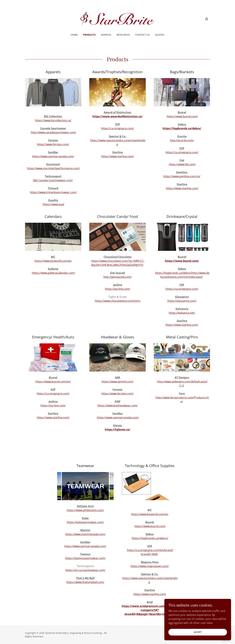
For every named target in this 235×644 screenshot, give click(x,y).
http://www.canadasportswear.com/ (53, 132)
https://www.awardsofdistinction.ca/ (117, 116)
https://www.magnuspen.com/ (150, 566)
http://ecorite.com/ (182, 140)
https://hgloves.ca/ (117, 429)
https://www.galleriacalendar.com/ (53, 273)
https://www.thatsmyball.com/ (85, 582)
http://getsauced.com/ (117, 277)
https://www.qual (53, 204)
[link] (117, 19)
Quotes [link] (160, 35)
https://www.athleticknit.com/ (85, 510)
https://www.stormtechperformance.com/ (53, 168)
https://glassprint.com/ (182, 301)
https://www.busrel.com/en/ (53, 382)
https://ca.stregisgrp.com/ (117, 128)
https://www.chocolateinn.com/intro (118, 301)
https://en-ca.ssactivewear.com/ (85, 570)
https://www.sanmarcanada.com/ (53, 156)
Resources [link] (123, 35)
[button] (207, 19)
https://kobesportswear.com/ (85, 522)
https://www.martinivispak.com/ (85, 534)
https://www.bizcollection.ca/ (53, 120)
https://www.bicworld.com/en (53, 261)
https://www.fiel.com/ (182, 164)
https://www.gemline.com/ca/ (182, 176)
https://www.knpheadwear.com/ (118, 405)
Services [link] (106, 35)
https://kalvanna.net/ (182, 313)
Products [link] (89, 35)
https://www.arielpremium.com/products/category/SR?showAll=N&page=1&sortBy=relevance (150, 610)
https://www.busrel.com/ (182, 116)
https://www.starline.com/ (118, 156)
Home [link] (74, 35)
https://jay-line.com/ (118, 289)
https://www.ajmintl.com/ (117, 382)
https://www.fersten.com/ (53, 144)
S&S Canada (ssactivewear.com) (53, 180)
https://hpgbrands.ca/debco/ (182, 128)
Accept (198, 632)
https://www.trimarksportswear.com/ (53, 192)
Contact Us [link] (142, 35)
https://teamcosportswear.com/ (85, 558)
